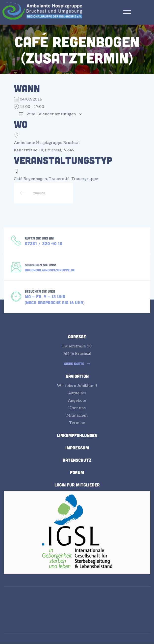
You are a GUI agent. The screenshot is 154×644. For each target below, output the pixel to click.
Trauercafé (59, 179)
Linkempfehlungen (77, 435)
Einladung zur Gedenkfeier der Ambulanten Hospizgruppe (44, 193)
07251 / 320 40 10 (44, 243)
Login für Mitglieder (77, 485)
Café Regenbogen (30, 179)
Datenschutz (77, 460)
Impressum (77, 448)
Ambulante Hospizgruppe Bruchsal (47, 143)
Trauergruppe (85, 179)
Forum (77, 472)
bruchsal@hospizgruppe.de (50, 270)
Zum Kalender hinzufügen (47, 114)
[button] (77, 364)
